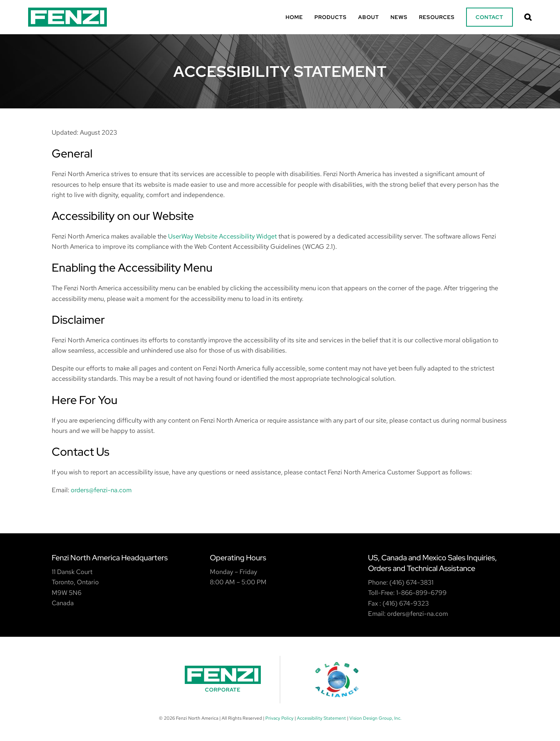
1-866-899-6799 (421, 593)
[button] (528, 17)
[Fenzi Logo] (67, 11)
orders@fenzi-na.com (101, 490)
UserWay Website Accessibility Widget (222, 236)
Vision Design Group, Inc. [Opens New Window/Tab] (375, 718)
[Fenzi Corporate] (223, 680)
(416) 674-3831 (411, 582)
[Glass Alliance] (337, 680)
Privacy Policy (279, 718)
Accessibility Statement (321, 718)
